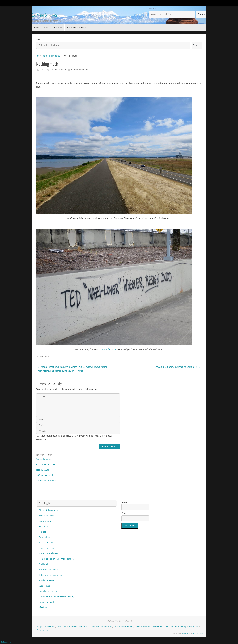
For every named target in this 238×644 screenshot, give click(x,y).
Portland (43, 564)
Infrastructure (46, 543)
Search (152, 9)
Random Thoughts (51, 56)
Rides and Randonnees (50, 575)
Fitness (42, 532)
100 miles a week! (45, 475)
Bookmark (44, 357)
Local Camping (46, 548)
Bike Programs (46, 516)
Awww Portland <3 (46, 481)
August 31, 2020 (58, 70)
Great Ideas (44, 537)
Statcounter (6, 642)
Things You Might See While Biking (56, 597)
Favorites (43, 527)
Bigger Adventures (48, 510)
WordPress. (198, 634)
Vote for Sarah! (110, 350)
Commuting (45, 521)
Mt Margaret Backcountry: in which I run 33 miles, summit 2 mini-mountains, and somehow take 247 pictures (73, 369)
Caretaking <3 (43, 459)
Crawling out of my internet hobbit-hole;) (177, 367)
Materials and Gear (48, 553)
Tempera (186, 634)
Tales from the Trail (48, 591)
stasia (42, 70)
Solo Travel (44, 586)
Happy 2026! (43, 470)
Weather (43, 607)
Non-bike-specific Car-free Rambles (57, 559)
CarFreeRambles (44, 15)
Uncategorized (46, 602)
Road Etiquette (46, 581)
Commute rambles (46, 465)
